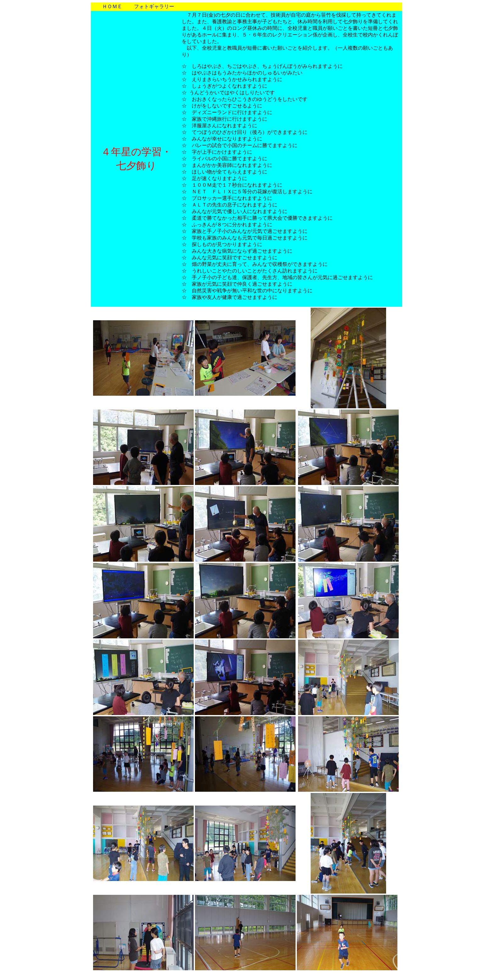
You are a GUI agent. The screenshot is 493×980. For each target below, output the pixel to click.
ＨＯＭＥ (112, 6)
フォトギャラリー (154, 6)
